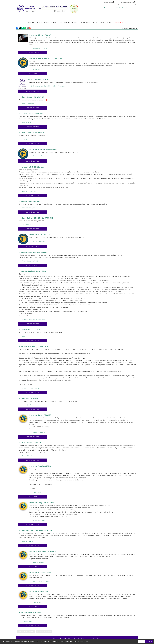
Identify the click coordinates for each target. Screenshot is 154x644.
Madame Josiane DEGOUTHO (32, 97)
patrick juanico (27, 406)
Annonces (86, 23)
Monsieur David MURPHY (31, 615)
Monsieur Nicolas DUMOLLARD (33, 272)
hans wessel (26, 140)
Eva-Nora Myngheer (29, 192)
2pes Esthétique (38, 564)
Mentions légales (96, 641)
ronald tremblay (28, 624)
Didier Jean (37, 69)
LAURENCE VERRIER (40, 48)
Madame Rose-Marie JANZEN (32, 133)
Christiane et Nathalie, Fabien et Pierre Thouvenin (48, 86)
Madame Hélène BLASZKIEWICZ (44, 553)
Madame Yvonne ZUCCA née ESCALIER (37, 532)
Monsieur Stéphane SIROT (31, 202)
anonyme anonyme (29, 208)
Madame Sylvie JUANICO (30, 400)
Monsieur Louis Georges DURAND (35, 253)
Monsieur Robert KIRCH (39, 80)
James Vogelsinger (39, 522)
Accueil (31, 23)
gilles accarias (37, 605)
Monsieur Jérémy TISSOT (41, 35)
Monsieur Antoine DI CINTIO (32, 114)
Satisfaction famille (102, 23)
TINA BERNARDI (28, 543)
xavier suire (26, 337)
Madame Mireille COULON (31, 444)
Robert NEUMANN (39, 434)
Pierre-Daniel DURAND (30, 262)
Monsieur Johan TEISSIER (41, 417)
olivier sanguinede (39, 157)
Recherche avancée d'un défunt (115, 8)
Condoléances (71, 23)
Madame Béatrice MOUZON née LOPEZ (47, 59)
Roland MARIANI (28, 457)
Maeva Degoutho (28, 104)
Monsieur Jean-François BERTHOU (35, 348)
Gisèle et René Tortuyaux (41, 583)
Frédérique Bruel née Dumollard (33, 321)
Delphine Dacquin (28, 225)
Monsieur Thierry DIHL (40, 594)
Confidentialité (76, 641)
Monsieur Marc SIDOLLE (40, 236)
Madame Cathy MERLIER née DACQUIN (37, 219)
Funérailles (56, 23)
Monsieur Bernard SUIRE (30, 331)
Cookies (86, 641)
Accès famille (120, 23)
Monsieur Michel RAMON (41, 575)
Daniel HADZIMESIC (39, 242)
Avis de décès (43, 23)
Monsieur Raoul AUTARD (41, 468)
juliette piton (37, 494)
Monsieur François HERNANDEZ (44, 150)
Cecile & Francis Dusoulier (31, 389)
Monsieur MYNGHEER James (32, 168)
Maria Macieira (27, 123)
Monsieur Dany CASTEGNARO (43, 504)
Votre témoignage (32, 53)
